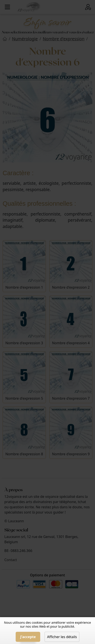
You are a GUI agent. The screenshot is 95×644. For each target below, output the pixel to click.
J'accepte (28, 637)
